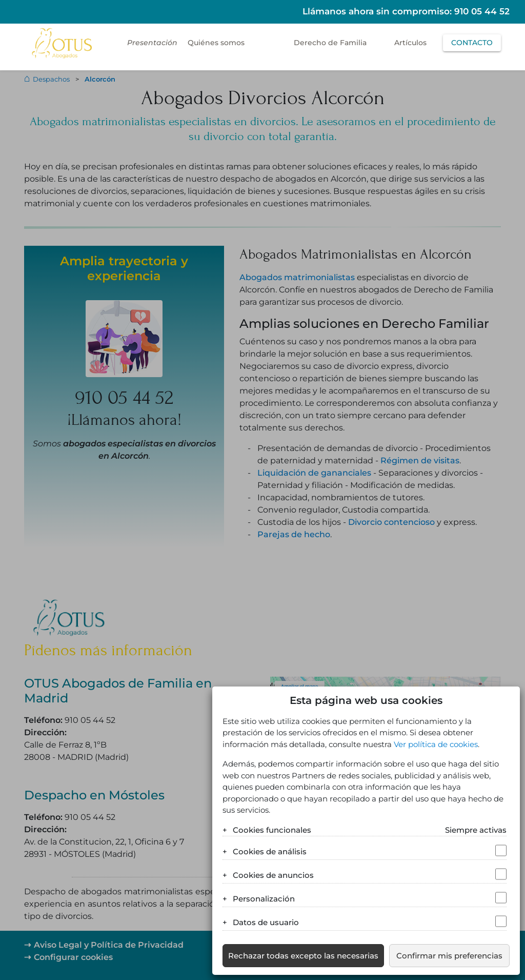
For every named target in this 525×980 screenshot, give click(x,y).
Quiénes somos (216, 43)
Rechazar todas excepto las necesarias (303, 956)
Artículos (410, 43)
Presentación (152, 43)
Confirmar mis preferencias (449, 956)
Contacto (472, 43)
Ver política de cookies (436, 744)
